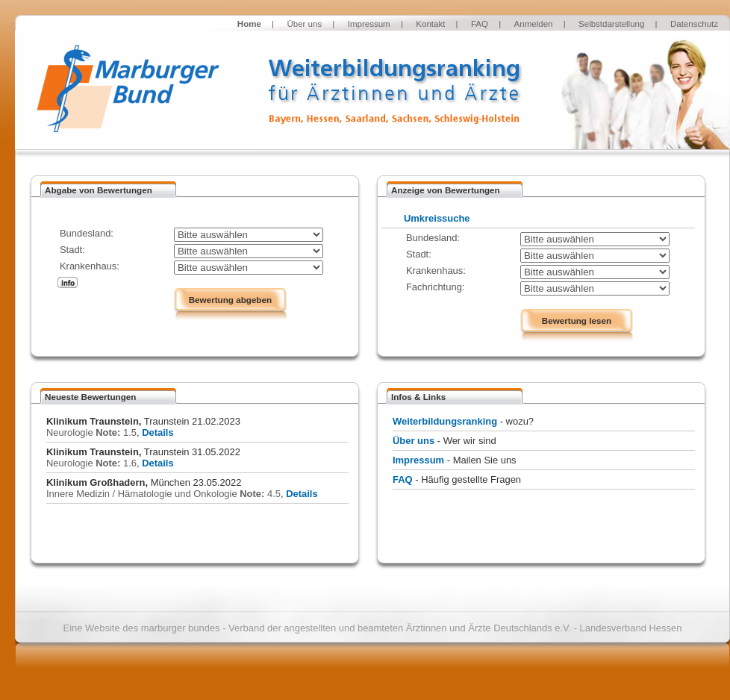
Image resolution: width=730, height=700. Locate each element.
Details (157, 432)
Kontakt (430, 24)
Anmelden (534, 24)
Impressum (369, 24)
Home (249, 24)
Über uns (304, 24)
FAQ (480, 24)
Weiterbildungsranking (445, 421)
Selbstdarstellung (611, 24)
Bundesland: (87, 233)
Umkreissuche (437, 218)
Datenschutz (694, 24)
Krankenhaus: (90, 266)
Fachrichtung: (435, 287)
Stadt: (72, 250)
